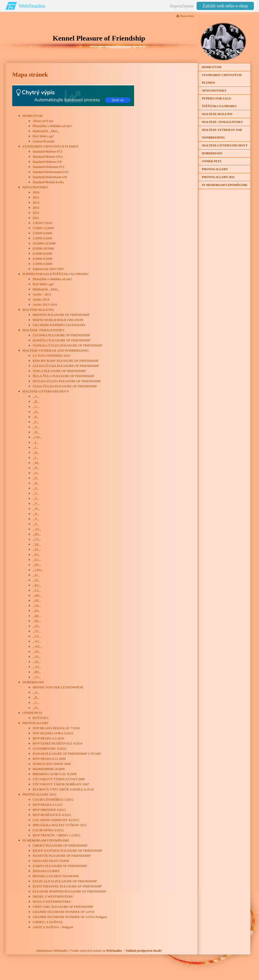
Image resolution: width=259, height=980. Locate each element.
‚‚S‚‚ (36, 488)
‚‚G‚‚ (36, 427)
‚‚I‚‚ (35, 442)
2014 (36, 202)
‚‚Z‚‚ (36, 524)
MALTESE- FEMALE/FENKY (43, 330)
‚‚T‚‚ (36, 493)
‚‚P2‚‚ (37, 611)
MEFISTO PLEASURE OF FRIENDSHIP (61, 315)
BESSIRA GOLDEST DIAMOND (56, 876)
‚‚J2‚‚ (36, 580)
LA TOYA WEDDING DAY (52, 356)
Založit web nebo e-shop (225, 6)
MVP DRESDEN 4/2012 (49, 810)
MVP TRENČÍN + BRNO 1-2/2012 (56, 835)
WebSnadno (32, 6)
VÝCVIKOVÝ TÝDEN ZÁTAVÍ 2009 (59, 779)
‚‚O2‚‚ (37, 606)
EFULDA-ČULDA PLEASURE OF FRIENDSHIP (67, 381)
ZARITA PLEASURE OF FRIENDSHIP (60, 866)
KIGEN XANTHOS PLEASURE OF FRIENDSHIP (67, 851)
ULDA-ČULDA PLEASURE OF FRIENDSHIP (65, 386)
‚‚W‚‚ (36, 509)
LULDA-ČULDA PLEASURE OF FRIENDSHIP (66, 366)
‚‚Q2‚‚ (37, 616)
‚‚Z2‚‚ (37, 662)
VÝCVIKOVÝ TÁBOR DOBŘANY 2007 (61, 784)
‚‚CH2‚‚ (38, 570)
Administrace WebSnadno (52, 951)
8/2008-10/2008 (43, 248)
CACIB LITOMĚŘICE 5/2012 (53, 799)
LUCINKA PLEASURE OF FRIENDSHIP (61, 335)
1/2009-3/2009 (42, 238)
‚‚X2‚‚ (37, 652)
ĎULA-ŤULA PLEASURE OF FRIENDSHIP (63, 376)
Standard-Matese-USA (48, 157)
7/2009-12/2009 (43, 228)
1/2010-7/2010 (42, 223)
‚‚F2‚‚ (37, 555)
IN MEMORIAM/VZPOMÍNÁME (46, 840)
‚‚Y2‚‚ (37, 657)
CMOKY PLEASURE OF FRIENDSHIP (60, 845)
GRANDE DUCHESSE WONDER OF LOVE (63, 912)
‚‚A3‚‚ (37, 667)
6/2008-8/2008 (42, 253)
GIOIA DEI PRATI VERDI (51, 861)
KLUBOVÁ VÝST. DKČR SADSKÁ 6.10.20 (63, 789)
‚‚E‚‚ (36, 417)
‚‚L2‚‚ (37, 590)
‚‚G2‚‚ (37, 560)
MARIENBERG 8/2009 (49, 769)
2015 (36, 197)
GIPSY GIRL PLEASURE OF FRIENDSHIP (63, 907)
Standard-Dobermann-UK (50, 177)
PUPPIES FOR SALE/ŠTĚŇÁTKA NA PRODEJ (55, 274)
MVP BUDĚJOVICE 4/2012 (52, 815)
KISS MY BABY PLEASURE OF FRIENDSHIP (66, 361)
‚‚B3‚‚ (37, 672)
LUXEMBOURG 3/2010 (49, 748)
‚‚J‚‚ (35, 447)
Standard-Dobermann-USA (51, 172)
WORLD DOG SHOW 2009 (52, 764)
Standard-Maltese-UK (47, 162)
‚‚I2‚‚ (36, 575)
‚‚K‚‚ (36, 452)
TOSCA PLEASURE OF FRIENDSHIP (59, 371)
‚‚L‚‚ (36, 458)
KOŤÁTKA (41, 718)
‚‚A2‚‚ (37, 529)
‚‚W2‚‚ (37, 646)
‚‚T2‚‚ (37, 631)
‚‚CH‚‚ (37, 437)
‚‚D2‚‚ (37, 544)
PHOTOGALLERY (36, 723)
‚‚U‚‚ (36, 498)
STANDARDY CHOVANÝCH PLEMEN (50, 146)
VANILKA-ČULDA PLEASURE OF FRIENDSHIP (67, 345)
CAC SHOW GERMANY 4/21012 (56, 820)
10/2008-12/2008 (44, 243)
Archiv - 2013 (42, 294)
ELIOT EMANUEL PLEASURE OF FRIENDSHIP (67, 886)
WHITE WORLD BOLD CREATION (58, 320)
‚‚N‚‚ (36, 468)
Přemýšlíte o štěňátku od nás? (52, 126)
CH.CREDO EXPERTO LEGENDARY (59, 325)
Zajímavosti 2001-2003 (48, 269)
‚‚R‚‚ (36, 483)
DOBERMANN (33, 682)
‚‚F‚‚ (36, 422)
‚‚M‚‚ (36, 463)
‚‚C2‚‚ (37, 539)
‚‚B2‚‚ (37, 534)
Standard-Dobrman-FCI (48, 167)
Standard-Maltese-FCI (47, 151)
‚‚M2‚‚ (37, 595)
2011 (36, 218)
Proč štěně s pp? (43, 136)
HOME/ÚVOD (33, 116)
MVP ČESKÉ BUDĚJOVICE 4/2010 (57, 743)
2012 (36, 213)
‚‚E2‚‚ (37, 549)
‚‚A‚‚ (36, 396)
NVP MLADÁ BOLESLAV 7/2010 (56, 728)
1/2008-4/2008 (42, 264)
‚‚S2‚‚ (37, 626)
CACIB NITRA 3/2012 (48, 830)
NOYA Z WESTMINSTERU (52, 902)
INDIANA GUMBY (46, 871)
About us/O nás (43, 121)
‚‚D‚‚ (36, 412)
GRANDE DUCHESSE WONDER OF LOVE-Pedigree (70, 917)
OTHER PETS (32, 713)
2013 (36, 208)
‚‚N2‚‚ (37, 600)
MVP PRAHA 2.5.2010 (48, 738)
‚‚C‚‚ (36, 407)
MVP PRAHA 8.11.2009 (49, 759)
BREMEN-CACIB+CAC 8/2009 (55, 774)
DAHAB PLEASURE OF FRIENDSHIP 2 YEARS (67, 754)
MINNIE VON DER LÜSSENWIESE (58, 687)
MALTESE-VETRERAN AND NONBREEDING (56, 350)
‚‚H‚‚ (36, 432)
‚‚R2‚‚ (37, 621)
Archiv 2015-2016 (45, 305)
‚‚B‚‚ (36, 401)
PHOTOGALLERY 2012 (39, 794)
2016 (36, 192)
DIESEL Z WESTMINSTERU (53, 896)
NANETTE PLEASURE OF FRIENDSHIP (62, 856)
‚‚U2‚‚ (37, 636)
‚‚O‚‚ (36, 473)
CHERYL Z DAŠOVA (48, 922)
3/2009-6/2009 (42, 233)
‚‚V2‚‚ (37, 641)
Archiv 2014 (41, 299)
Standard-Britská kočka (48, 182)
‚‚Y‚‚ (36, 519)
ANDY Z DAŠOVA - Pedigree (53, 927)
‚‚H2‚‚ (37, 565)
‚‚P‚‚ (36, 478)
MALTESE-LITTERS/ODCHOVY (46, 391)
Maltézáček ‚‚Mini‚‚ (46, 131)
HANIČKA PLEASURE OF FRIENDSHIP (61, 340)
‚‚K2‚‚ (37, 585)
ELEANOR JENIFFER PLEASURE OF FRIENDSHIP (69, 891)
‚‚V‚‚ (36, 504)
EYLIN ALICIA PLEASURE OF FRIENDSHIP (65, 881)
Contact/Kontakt (44, 141)
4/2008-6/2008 (42, 259)
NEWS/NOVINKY (35, 187)
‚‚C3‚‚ (37, 677)
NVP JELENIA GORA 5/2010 (53, 733)
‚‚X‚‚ (36, 514)
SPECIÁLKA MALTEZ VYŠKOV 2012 (60, 825)
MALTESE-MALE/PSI (38, 310)
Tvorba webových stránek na (96, 951)
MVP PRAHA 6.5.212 (48, 805)
